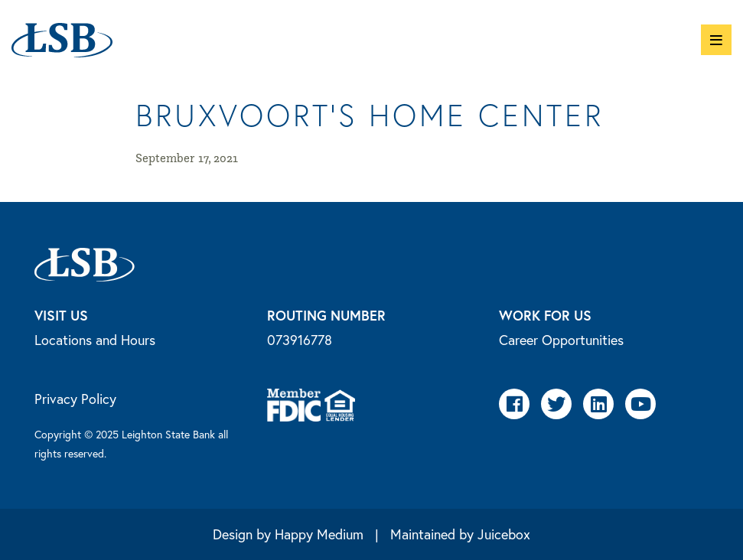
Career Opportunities (561, 340)
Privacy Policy (75, 399)
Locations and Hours (95, 340)
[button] (716, 40)
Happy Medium (319, 534)
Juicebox (504, 534)
